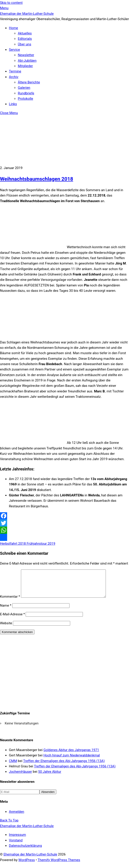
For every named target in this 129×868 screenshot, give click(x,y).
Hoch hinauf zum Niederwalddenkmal (72, 761)
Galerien (24, 88)
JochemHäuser (20, 777)
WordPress (27, 865)
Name (6, 611)
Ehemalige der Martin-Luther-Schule (30, 860)
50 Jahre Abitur (50, 777)
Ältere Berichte (29, 82)
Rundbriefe (26, 93)
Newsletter (26, 55)
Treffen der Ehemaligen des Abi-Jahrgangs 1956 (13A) (64, 766)
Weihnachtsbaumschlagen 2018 (37, 179)
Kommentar (10, 602)
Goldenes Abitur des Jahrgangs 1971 (71, 755)
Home (13, 28)
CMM (13, 766)
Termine (15, 71)
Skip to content (11, 3)
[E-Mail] (20, 797)
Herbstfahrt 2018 (13, 544)
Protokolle (26, 99)
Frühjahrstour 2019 (41, 544)
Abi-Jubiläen (27, 61)
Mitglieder (25, 66)
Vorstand (16, 846)
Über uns (25, 44)
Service (14, 50)
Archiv (14, 77)
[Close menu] (9, 113)
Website (6, 629)
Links (13, 104)
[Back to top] (9, 826)
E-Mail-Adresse (12, 620)
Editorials (25, 39)
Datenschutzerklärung (25, 851)
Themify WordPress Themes (59, 865)
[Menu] (4, 8)
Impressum (17, 840)
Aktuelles (25, 33)
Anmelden (16, 817)
